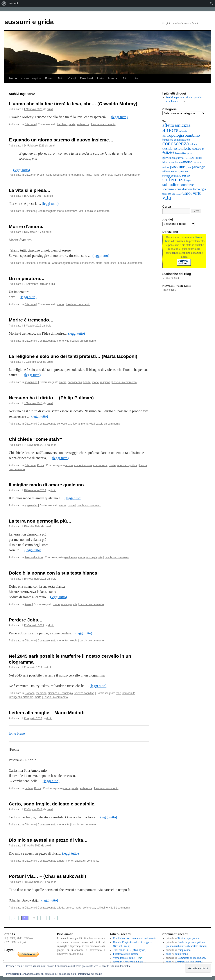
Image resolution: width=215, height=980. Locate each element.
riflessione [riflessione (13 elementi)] (168, 171)
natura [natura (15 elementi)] (166, 167)
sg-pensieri (31, 382)
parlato (29, 788)
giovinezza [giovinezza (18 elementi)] (169, 158)
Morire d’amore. (26, 226)
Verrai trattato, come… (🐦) (128, 958)
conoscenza (87, 263)
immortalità (129, 693)
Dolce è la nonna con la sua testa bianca (53, 573)
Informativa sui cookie (90, 974)
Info (135, 78)
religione (105, 382)
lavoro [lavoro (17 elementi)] (199, 158)
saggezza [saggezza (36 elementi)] (181, 171)
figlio (89, 175)
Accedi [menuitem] (13, 3)
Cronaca (30, 693)
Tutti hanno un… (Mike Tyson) (130, 950)
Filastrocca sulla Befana (126, 954)
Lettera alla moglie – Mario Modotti (47, 713)
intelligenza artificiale (21, 697)
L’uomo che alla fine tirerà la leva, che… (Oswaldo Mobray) (73, 104)
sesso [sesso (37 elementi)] (186, 175)
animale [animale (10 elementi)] (183, 131)
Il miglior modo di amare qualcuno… (49, 485)
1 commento (123, 908)
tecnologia (71, 641)
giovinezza (71, 557)
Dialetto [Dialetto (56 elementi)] (184, 148)
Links (100, 78)
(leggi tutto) (119, 117)
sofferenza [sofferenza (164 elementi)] (174, 179)
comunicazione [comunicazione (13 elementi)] (182, 140)
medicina (41, 693)
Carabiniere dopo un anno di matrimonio (135, 938)
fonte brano (17, 733)
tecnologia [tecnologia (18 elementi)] (199, 189)
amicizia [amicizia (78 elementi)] (182, 125)
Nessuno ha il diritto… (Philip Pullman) (51, 398)
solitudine (102, 908)
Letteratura (43, 263)
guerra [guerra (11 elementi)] (179, 158)
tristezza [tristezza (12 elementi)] (167, 194)
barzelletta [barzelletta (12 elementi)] (168, 140)
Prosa (40, 175)
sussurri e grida (29, 22)
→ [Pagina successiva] (54, 918)
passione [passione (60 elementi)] (177, 166)
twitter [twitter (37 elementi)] (177, 194)
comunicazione (83, 465)
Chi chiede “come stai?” (35, 439)
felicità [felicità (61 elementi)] (168, 153)
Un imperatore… (27, 278)
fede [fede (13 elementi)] (202, 149)
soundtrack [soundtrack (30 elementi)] (188, 185)
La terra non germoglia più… (40, 521)
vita (81, 211)
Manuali (113, 78)
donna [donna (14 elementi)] (195, 149)
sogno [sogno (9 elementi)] (188, 181)
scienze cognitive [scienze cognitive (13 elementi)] (172, 176)
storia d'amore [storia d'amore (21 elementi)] (183, 189)
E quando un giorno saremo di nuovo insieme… (61, 140)
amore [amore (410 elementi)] (170, 130)
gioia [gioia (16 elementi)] (189, 153)
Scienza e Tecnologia (60, 693)
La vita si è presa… (30, 190)
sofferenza (83, 124)
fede (118, 693)
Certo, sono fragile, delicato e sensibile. (52, 804)
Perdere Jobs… (26, 620)
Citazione (30, 124)
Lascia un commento (103, 124)
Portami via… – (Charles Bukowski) (47, 876)
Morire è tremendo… (31, 320)
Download (86, 78)
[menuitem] (4, 4)
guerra (66, 788)
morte (72, 124)
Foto (61, 78)
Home (13, 78)
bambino (62, 124)
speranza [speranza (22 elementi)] (168, 189)
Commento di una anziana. (192, 958)
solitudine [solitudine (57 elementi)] (171, 185)
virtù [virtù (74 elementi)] (197, 193)
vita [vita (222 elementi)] (167, 198)
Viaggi (72, 78)
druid (50, 109)
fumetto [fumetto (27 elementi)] (180, 153)
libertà (87, 382)
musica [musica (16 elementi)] (197, 162)
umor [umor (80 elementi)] (187, 193)
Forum (49, 78)
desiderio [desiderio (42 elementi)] (170, 148)
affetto (61, 908)
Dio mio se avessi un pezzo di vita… (48, 840)
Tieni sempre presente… (190, 938)
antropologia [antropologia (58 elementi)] (173, 135)
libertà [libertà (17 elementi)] (166, 162)
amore (69, 175)
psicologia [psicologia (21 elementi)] (199, 167)
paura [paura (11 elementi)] (189, 167)
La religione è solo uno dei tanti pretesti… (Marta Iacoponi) (73, 356)
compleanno (184, 950)
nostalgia (92, 557)
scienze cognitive (127, 465)
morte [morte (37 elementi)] (188, 162)
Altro (126, 78)
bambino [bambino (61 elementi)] (192, 135)
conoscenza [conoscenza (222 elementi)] (176, 144)
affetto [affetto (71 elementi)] (168, 125)
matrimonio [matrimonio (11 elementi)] (177, 162)
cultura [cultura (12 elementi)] (193, 145)
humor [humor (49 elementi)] (189, 157)
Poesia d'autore (34, 557)
